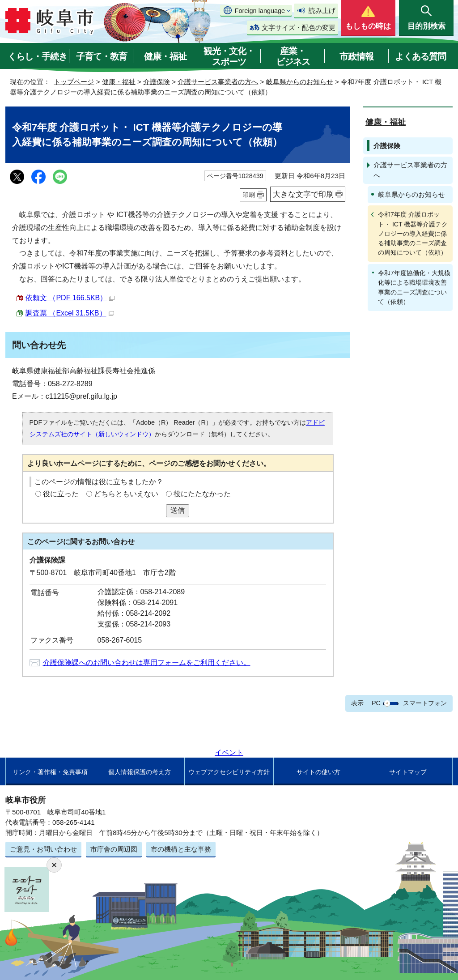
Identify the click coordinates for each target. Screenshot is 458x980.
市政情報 (356, 56)
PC (376, 703)
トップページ (74, 82)
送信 (178, 510)
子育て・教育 (102, 56)
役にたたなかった (202, 494)
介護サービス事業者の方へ (218, 82)
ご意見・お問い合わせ (43, 849)
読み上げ (322, 11)
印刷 (249, 195)
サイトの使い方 (318, 772)
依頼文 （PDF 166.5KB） (70, 298)
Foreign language (260, 11)
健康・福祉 (165, 56)
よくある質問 (420, 56)
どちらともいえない (126, 494)
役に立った (61, 494)
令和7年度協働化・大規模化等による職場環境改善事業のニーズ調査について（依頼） (414, 287)
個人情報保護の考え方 (140, 772)
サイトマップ (408, 772)
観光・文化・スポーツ (229, 56)
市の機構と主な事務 (181, 849)
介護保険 (157, 82)
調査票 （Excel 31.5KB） (70, 313)
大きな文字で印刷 (303, 194)
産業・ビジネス (293, 56)
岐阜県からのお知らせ (300, 82)
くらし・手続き (37, 56)
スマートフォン (425, 703)
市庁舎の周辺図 (114, 849)
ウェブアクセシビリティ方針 (229, 772)
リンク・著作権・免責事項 (50, 772)
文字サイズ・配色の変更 (299, 28)
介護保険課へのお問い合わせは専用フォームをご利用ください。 (147, 663)
